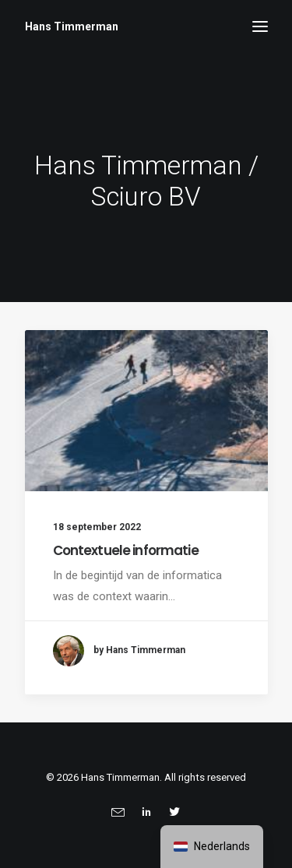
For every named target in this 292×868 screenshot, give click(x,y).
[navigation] (212, 847)
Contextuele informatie (126, 550)
